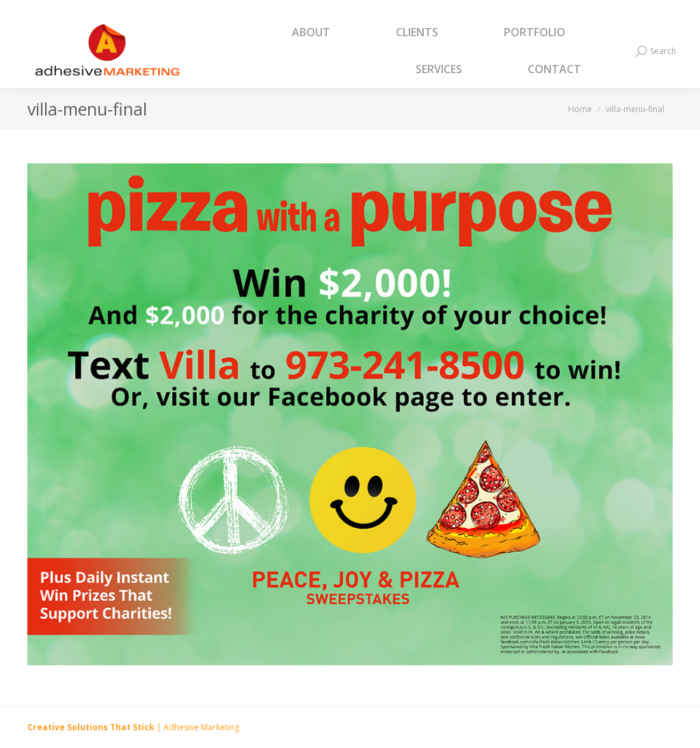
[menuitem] (328, 33)
